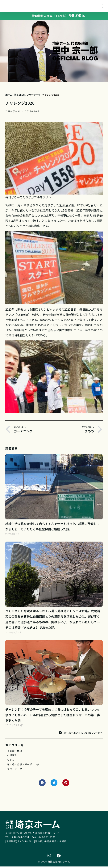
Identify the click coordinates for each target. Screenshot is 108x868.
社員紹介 (12, 757)
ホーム (9, 96)
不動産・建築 (15, 752)
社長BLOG (19, 96)
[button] (102, 7)
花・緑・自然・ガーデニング (23, 766)
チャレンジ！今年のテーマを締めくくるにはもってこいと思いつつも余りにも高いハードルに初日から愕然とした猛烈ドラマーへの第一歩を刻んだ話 (53, 716)
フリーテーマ (33, 96)
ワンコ (11, 761)
